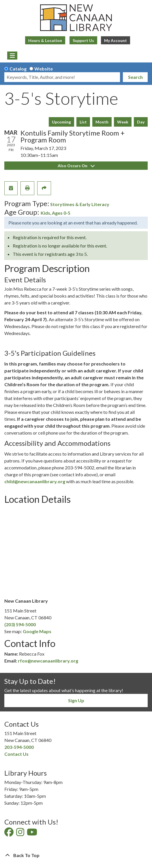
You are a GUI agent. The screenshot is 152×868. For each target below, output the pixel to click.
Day (141, 122)
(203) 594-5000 (20, 624)
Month (102, 122)
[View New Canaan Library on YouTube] (32, 834)
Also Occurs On (76, 166)
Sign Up (76, 700)
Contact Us (16, 754)
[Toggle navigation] (12, 56)
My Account (116, 40)
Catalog (18, 69)
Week (123, 122)
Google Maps (37, 631)
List (83, 122)
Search (135, 77)
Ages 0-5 (61, 213)
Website (44, 69)
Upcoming (61, 122)
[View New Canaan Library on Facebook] (9, 834)
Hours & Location (45, 40)
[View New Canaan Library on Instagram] (21, 834)
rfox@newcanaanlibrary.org (48, 661)
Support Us (83, 40)
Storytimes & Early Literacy (80, 204)
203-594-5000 (19, 747)
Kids (45, 213)
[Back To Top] (76, 855)
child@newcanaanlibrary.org (35, 481)
